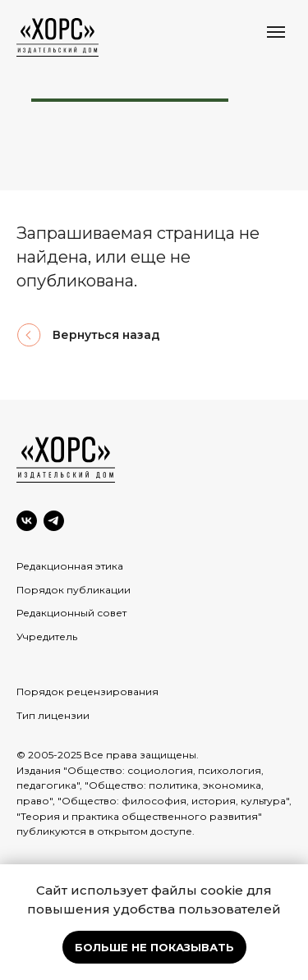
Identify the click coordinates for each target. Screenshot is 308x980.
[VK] (27, 521)
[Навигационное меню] (276, 32)
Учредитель (47, 637)
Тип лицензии (53, 715)
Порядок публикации (74, 590)
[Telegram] (54, 521)
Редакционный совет (71, 613)
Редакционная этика (70, 566)
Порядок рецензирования (87, 691)
